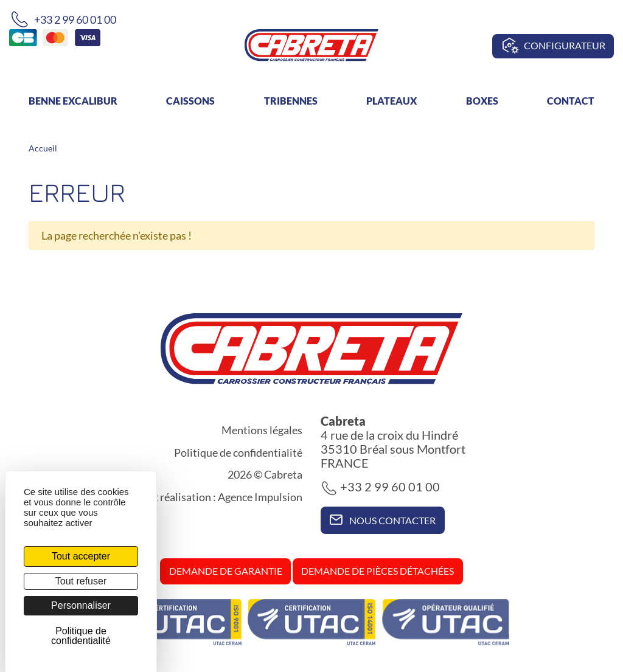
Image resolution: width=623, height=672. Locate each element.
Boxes (482, 101)
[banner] (311, 44)
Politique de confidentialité (238, 452)
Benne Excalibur (73, 101)
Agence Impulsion (260, 497)
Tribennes (291, 101)
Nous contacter (382, 519)
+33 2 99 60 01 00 (63, 19)
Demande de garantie (226, 571)
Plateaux (392, 101)
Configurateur (553, 46)
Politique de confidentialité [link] (81, 636)
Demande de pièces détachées (378, 571)
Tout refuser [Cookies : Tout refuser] (81, 581)
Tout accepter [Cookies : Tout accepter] (81, 556)
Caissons (190, 101)
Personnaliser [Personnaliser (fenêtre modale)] (81, 605)
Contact (571, 101)
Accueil (43, 148)
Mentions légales (262, 430)
